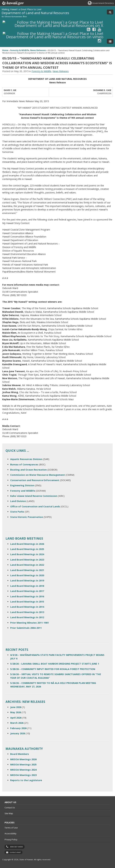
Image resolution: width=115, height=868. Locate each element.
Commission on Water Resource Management (38, 475)
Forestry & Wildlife (20, 50)
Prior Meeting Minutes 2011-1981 (30, 623)
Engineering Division (22, 485)
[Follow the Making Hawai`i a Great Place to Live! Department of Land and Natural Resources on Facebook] (94, 29)
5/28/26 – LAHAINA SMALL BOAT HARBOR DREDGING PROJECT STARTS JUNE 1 (55, 664)
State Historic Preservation (27, 517)
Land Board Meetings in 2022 (27, 565)
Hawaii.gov (13, 3)
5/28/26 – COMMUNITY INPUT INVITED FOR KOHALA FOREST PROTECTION (53, 669)
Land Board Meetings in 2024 (27, 554)
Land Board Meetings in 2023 (27, 560)
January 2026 (18, 733)
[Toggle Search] (110, 12)
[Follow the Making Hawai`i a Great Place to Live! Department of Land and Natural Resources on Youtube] (99, 29)
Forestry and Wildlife (23, 491)
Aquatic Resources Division (26, 459)
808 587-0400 (17, 847)
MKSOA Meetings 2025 (23, 765)
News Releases (38, 50)
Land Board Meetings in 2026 (27, 544)
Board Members (20, 754)
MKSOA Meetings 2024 (23, 770)
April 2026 (16, 718)
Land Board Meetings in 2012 (27, 617)
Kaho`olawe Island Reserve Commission (34, 496)
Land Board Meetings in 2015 (27, 602)
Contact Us (10, 808)
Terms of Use (11, 828)
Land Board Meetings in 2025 (27, 549)
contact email (15, 852)
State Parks (17, 512)
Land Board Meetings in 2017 (27, 591)
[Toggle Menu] (110, 41)
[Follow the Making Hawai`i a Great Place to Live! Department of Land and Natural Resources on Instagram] (99, 41)
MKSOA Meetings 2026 (23, 759)
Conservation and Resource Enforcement (35, 480)
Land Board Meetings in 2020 (27, 575)
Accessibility (10, 833)
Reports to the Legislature (26, 780)
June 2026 (16, 707)
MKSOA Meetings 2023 (23, 775)
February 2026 (18, 728)
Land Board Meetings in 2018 (27, 586)
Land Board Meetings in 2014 (27, 607)
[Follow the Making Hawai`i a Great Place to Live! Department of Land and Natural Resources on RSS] (89, 29)
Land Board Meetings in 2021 (27, 570)
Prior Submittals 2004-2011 (26, 628)
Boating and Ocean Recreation (28, 470)
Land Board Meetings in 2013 (27, 612)
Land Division (18, 501)
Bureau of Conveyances (24, 464)
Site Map (9, 813)
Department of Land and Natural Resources (35, 13)
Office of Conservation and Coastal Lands (35, 506)
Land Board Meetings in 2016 (27, 596)
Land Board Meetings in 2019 (27, 581)
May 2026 (16, 712)
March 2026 (17, 723)
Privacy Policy (11, 839)
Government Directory (103, 3)
